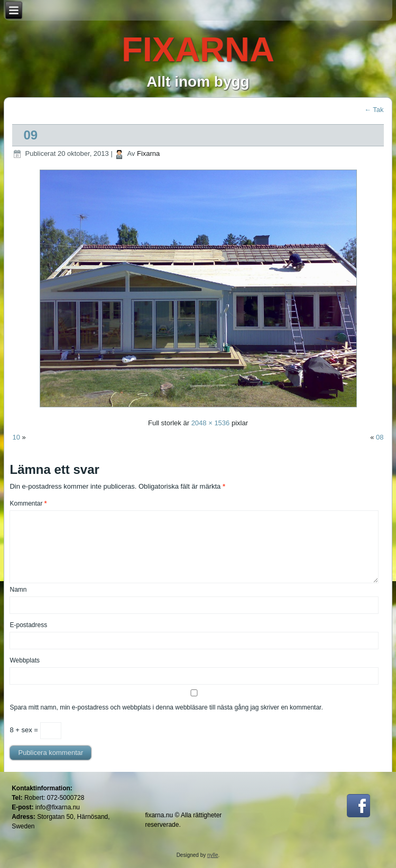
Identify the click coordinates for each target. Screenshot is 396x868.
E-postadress (28, 625)
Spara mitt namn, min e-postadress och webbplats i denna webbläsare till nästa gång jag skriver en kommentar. (166, 707)
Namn (18, 590)
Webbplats (24, 660)
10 (16, 437)
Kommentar (28, 503)
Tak (374, 110)
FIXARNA (198, 49)
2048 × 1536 (211, 423)
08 (380, 437)
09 (30, 135)
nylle (213, 855)
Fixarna (148, 153)
